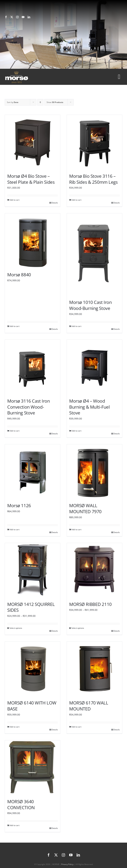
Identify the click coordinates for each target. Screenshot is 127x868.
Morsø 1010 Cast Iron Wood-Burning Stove (91, 305)
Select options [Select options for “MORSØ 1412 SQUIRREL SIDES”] (16, 628)
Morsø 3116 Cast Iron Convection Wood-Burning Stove (29, 407)
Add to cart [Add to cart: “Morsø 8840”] (14, 326)
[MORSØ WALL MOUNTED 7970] (94, 472)
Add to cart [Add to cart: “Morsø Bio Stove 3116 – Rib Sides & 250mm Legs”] (76, 200)
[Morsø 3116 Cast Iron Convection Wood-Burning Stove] (33, 367)
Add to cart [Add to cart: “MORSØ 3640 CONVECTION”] (14, 825)
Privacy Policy (67, 864)
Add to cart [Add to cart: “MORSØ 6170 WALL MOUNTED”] (76, 727)
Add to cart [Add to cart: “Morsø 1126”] (14, 529)
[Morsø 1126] (33, 472)
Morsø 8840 (19, 275)
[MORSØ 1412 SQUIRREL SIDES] (33, 571)
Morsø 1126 (19, 505)
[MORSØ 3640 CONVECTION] (33, 768)
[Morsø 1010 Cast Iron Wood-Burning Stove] (94, 255)
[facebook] (6, 17)
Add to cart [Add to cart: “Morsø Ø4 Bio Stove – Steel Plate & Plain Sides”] (14, 200)
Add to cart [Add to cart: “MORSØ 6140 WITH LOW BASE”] (14, 727)
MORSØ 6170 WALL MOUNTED (89, 706)
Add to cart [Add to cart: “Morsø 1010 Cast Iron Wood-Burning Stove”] (76, 326)
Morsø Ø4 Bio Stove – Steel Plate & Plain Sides (31, 179)
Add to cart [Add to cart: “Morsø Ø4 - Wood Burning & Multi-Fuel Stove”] (76, 431)
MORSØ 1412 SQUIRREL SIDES (31, 607)
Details (55, 203)
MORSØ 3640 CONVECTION (21, 804)
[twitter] (12, 17)
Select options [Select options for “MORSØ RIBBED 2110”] (78, 628)
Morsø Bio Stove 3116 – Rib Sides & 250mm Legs (93, 179)
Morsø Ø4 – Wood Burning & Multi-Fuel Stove (89, 407)
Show (55, 102)
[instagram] (17, 17)
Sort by (13, 102)
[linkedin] (29, 17)
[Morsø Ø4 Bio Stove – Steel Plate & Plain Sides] (33, 142)
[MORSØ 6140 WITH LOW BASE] (33, 669)
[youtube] (23, 17)
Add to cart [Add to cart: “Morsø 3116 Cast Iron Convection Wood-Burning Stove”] (14, 431)
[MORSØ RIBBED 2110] (94, 571)
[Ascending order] (40, 102)
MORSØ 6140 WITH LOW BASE (32, 706)
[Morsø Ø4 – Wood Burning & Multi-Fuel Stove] (94, 367)
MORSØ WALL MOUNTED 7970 (85, 508)
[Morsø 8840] (33, 241)
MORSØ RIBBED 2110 (90, 604)
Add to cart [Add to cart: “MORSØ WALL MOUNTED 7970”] (76, 529)
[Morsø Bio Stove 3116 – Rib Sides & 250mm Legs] (94, 142)
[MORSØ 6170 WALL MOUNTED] (94, 669)
